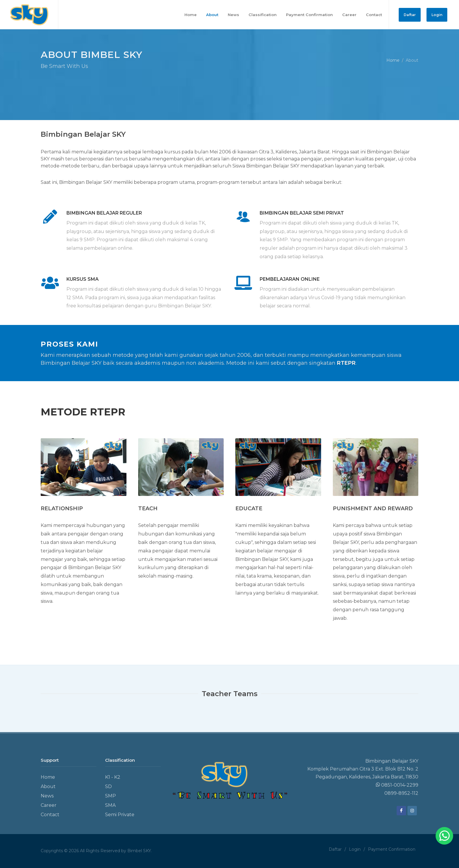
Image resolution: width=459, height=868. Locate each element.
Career (49, 805)
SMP (111, 796)
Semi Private (120, 815)
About (48, 786)
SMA (110, 805)
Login (437, 15)
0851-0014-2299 (397, 785)
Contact (50, 815)
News (47, 796)
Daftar (410, 15)
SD (108, 786)
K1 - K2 (113, 777)
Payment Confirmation (392, 849)
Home (393, 60)
